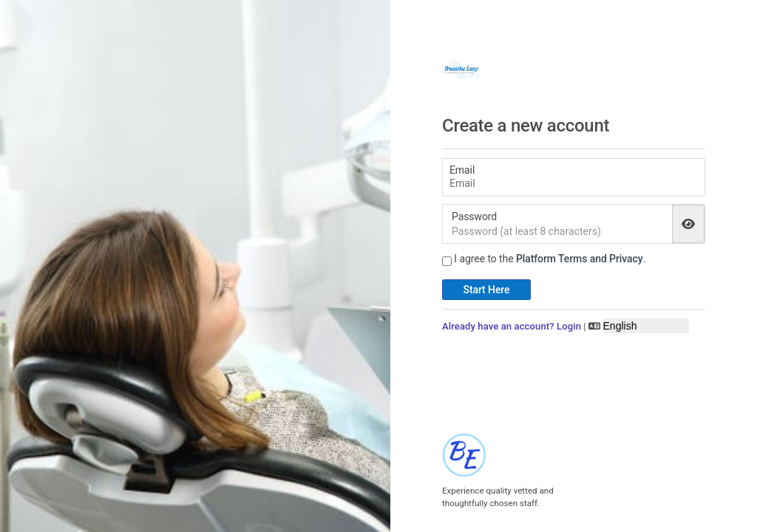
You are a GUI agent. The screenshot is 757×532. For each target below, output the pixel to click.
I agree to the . (550, 259)
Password (474, 216)
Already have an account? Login (512, 326)
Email (462, 170)
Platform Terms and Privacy (580, 259)
